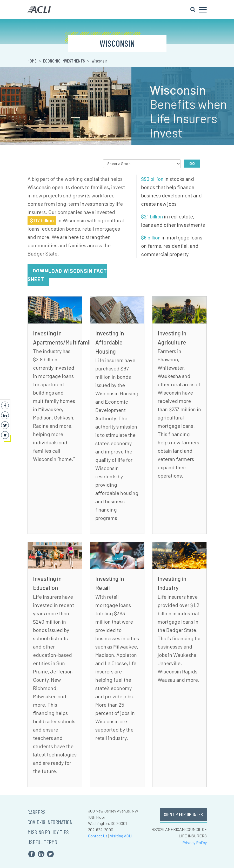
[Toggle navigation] (199, 10)
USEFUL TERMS (42, 842)
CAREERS (36, 812)
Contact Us (98, 836)
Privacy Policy (195, 842)
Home (32, 61)
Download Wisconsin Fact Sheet (67, 275)
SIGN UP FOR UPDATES (183, 814)
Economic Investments (64, 61)
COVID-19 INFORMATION (50, 822)
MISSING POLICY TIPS (48, 832)
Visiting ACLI (121, 836)
